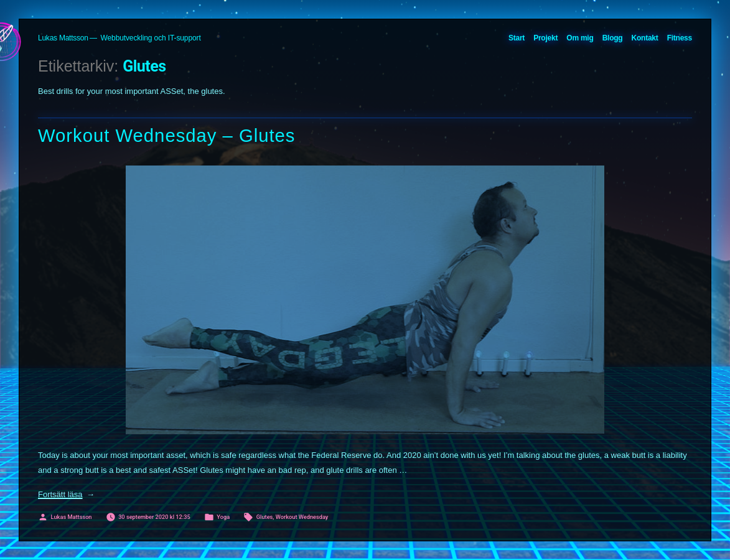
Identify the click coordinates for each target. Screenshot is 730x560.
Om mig (580, 38)
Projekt (545, 38)
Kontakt (645, 38)
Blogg (613, 38)
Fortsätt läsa (66, 494)
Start (517, 38)
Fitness (680, 38)
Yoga (223, 517)
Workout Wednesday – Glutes (167, 136)
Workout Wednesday (302, 517)
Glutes (265, 517)
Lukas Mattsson (63, 38)
